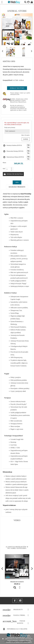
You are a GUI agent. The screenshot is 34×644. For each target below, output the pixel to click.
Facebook (15, 601)
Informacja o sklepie (17, 629)
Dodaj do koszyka (14, 174)
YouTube (20, 601)
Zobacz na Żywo (17, 88)
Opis (17, 182)
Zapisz (26, 139)
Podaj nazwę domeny (10, 127)
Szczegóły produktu (17, 187)
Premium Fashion (17, 582)
